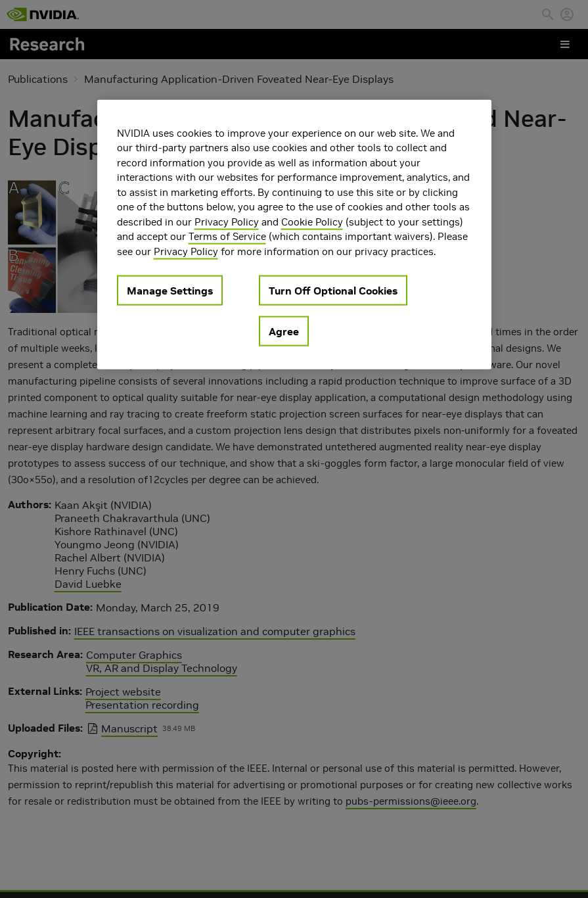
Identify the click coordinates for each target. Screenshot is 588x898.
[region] (294, 235)
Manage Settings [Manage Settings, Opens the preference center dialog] (170, 291)
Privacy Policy (227, 222)
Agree (284, 331)
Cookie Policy (312, 222)
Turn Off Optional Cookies (333, 291)
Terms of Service (227, 236)
